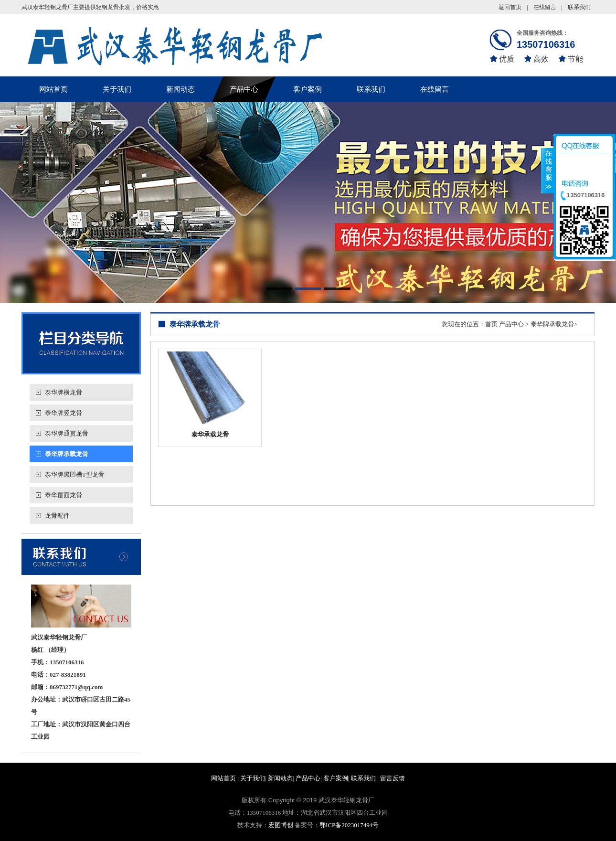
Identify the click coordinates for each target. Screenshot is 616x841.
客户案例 (308, 89)
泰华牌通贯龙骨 (67, 433)
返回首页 (510, 7)
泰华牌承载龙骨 (67, 454)
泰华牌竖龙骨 (64, 413)
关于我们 (117, 89)
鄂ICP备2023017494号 (349, 825)
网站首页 (53, 89)
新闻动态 (181, 89)
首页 (491, 324)
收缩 (548, 176)
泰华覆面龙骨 (64, 495)
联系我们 (579, 7)
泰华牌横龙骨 (64, 392)
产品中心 (244, 89)
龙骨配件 (57, 516)
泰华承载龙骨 (210, 434)
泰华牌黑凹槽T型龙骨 (75, 474)
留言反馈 (393, 778)
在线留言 (545, 7)
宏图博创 (281, 825)
